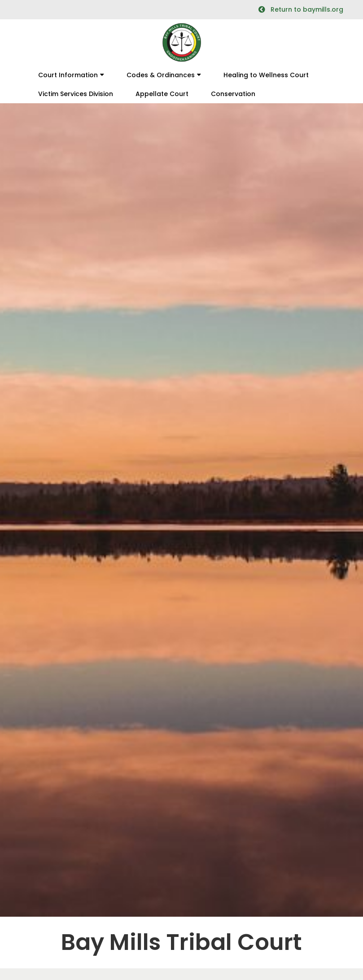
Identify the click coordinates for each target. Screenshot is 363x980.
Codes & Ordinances (161, 75)
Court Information (68, 75)
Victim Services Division (76, 94)
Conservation (233, 94)
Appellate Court (162, 94)
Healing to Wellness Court (266, 75)
